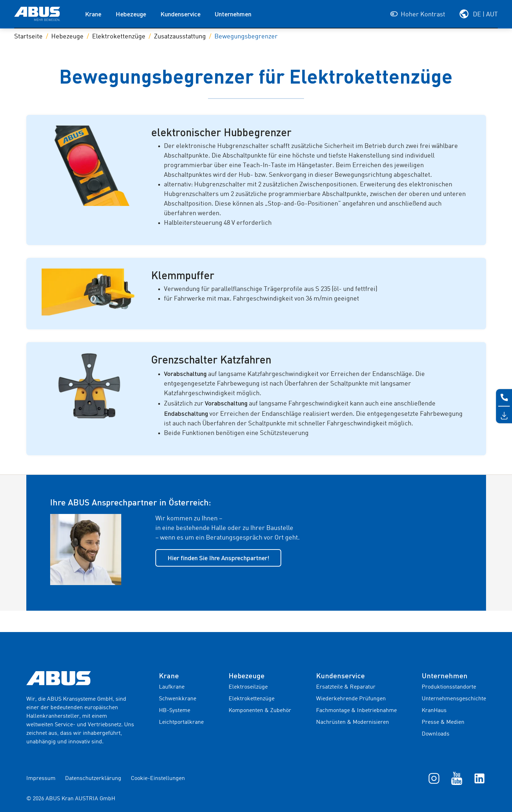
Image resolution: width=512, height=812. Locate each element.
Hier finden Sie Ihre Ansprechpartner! (218, 558)
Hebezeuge (131, 14)
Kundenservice (180, 14)
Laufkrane (172, 687)
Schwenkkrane (178, 699)
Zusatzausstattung (180, 37)
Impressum (41, 779)
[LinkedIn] (479, 778)
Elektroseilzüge (248, 687)
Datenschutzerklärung (93, 779)
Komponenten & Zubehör (260, 711)
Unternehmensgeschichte (454, 699)
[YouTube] (457, 778)
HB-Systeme (175, 711)
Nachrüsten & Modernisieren (353, 722)
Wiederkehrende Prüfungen (351, 699)
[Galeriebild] (92, 166)
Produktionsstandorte (449, 687)
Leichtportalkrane (181, 722)
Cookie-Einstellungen (158, 779)
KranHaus (434, 711)
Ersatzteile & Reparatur (346, 687)
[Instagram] (434, 778)
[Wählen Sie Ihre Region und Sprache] (478, 14)
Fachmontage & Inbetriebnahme (356, 711)
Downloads (436, 734)
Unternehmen (233, 14)
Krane (93, 14)
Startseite (28, 37)
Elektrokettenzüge (119, 37)
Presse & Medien (443, 722)
